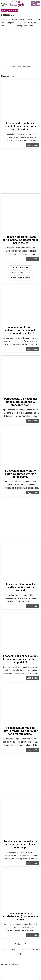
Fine (20, 954)
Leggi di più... (33, 145)
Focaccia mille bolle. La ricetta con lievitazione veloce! (20, 587)
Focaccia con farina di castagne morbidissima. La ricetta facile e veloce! (20, 330)
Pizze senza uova (20, 268)
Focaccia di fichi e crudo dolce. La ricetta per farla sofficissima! (20, 474)
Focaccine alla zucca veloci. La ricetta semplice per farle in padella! (20, 659)
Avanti (35, 950)
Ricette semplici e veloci (13, 4)
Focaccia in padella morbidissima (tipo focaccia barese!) (20, 916)
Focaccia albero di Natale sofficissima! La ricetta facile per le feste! (20, 240)
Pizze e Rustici (13, 10)
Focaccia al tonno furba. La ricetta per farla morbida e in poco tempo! (20, 844)
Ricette (4, 10)
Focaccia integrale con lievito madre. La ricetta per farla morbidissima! (20, 731)
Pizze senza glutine (20, 278)
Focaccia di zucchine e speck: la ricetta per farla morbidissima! (20, 126)
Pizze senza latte (20, 273)
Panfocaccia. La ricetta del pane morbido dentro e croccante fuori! (20, 402)
